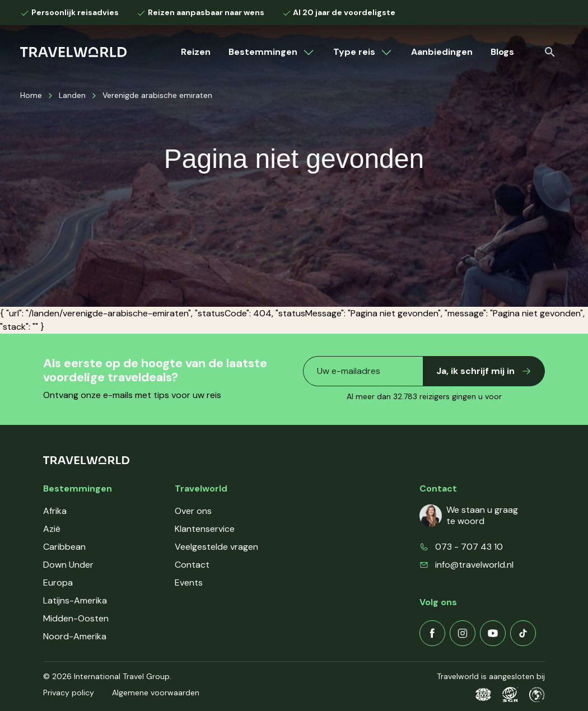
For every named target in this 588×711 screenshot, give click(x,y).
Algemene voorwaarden (156, 693)
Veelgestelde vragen (216, 547)
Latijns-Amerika (75, 600)
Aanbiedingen (442, 52)
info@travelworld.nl (474, 565)
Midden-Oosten (76, 618)
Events (189, 583)
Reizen (196, 52)
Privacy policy (69, 693)
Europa (58, 583)
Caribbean (64, 547)
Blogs (502, 52)
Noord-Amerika (75, 636)
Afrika (55, 511)
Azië (52, 529)
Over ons (193, 511)
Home (31, 95)
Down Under (68, 565)
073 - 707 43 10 (469, 547)
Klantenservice (205, 529)
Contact (192, 565)
